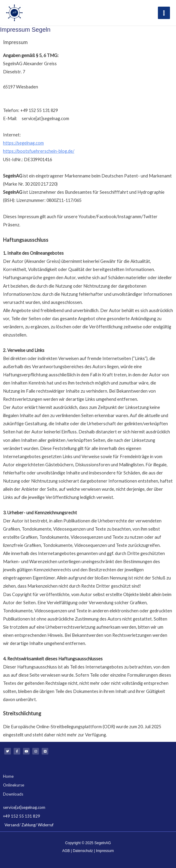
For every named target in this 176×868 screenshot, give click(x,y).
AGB (66, 850)
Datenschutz (83, 850)
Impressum (105, 850)
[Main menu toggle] (164, 12)
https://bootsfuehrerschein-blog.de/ (39, 150)
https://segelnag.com (23, 142)
